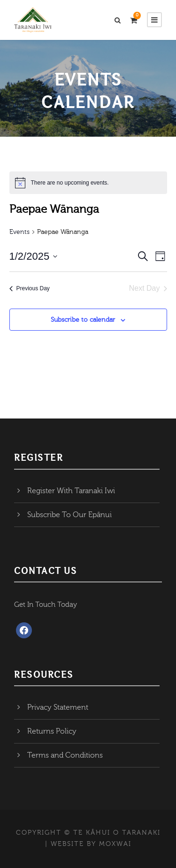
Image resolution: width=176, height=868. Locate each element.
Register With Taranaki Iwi (71, 491)
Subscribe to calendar (83, 320)
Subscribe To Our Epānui (69, 515)
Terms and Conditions (65, 755)
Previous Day (30, 288)
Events (19, 232)
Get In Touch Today (46, 605)
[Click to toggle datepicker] (34, 256)
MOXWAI (115, 844)
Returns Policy (52, 731)
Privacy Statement (58, 707)
